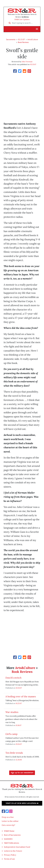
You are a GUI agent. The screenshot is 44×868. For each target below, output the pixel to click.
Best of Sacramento (12, 835)
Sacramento (11, 39)
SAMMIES (8, 839)
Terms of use (9, 859)
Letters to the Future (13, 851)
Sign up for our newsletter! (22, 773)
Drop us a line (8, 817)
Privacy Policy (10, 855)
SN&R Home (9, 831)
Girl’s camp (11, 734)
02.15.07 (21, 39)
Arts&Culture (33, 39)
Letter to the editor (10, 821)
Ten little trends (14, 753)
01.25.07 (19, 703)
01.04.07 (19, 744)
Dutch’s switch (13, 678)
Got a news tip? (8, 825)
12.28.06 (19, 760)
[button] (37, 29)
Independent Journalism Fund (17, 847)
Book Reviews (23, 42)
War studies (12, 712)
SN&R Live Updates (22, 19)
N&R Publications (11, 843)
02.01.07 (19, 688)
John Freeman (27, 62)
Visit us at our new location (22, 803)
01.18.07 (19, 725)
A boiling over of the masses (21, 696)
